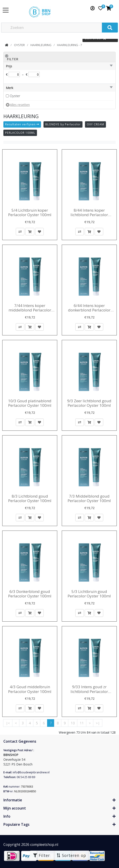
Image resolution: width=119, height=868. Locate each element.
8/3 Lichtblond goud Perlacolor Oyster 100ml (30, 499)
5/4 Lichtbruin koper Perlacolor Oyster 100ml (30, 213)
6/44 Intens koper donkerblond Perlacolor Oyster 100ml (89, 308)
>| (98, 723)
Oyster (15, 96)
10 (73, 723)
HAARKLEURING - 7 (69, 45)
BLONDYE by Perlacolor (63, 124)
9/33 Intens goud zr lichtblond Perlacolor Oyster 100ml (89, 689)
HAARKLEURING (41, 45)
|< (8, 723)
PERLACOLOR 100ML (20, 133)
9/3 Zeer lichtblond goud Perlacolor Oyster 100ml (89, 403)
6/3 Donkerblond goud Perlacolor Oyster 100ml (30, 594)
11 (82, 723)
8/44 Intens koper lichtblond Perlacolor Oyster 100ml (89, 213)
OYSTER (19, 45)
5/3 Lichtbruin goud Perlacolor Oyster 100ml (89, 594)
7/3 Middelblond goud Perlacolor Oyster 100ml (89, 499)
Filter (41, 855)
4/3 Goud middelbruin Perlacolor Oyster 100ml (30, 689)
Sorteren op (71, 855)
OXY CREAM (95, 124)
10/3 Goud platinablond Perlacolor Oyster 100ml (30, 403)
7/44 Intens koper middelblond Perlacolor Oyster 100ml (30, 308)
